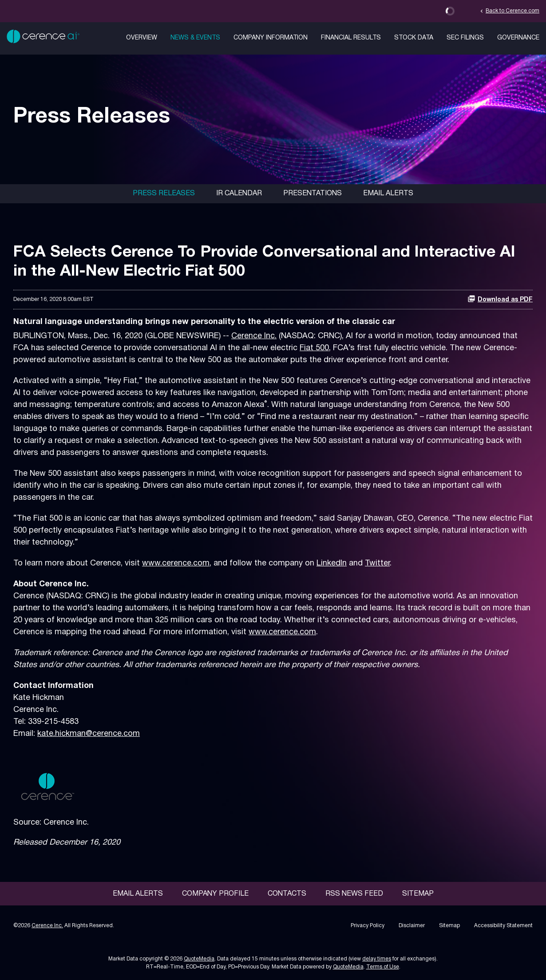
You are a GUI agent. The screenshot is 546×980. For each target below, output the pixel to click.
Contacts (287, 894)
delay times (377, 959)
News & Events (195, 38)
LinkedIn (332, 563)
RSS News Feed (354, 894)
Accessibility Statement (503, 926)
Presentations (313, 194)
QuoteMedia (199, 959)
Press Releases (164, 194)
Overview (142, 38)
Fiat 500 (314, 348)
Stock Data (414, 38)
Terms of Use (383, 967)
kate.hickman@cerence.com (89, 734)
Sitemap (418, 894)
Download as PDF (500, 299)
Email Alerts (388, 194)
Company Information (271, 38)
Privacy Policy (368, 926)
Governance (518, 38)
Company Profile (215, 894)
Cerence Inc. (254, 336)
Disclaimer (412, 926)
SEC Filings (465, 38)
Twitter (377, 563)
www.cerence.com (176, 563)
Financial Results (351, 38)
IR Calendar (239, 194)
